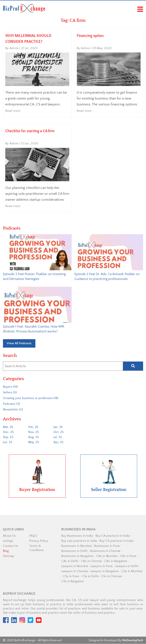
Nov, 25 (33, 432)
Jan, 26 (58, 427)
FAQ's (33, 536)
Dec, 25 (8, 432)
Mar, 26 (8, 427)
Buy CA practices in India (112, 536)
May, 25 (34, 442)
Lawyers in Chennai (74, 571)
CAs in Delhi (70, 561)
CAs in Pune (128, 556)
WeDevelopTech (133, 641)
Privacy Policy (39, 541)
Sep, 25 (8, 437)
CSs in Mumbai (132, 571)
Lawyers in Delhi (127, 566)
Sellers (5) (10, 393)
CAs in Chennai (91, 561)
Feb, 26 (33, 427)
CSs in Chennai (111, 576)
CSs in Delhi (90, 576)
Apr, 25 (58, 442)
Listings (8, 541)
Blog (6, 551)
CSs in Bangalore (73, 581)
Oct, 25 (59, 432)
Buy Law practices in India (79, 541)
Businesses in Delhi (74, 551)
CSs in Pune (71, 576)
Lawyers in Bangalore (105, 571)
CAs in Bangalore (116, 561)
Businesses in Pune (107, 546)
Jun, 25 (8, 442)
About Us (9, 536)
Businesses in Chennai (105, 551)
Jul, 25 (58, 437)
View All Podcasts (19, 344)
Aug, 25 (33, 437)
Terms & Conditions (37, 548)
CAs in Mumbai (107, 556)
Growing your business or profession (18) (31, 398)
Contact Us (11, 546)
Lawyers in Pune (102, 566)
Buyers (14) (10, 387)
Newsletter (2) (13, 410)
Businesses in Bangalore (77, 556)
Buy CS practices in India (116, 541)
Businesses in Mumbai (76, 546)
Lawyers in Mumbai (75, 566)
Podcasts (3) (11, 404)
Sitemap (9, 556)
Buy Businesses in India (77, 536)
